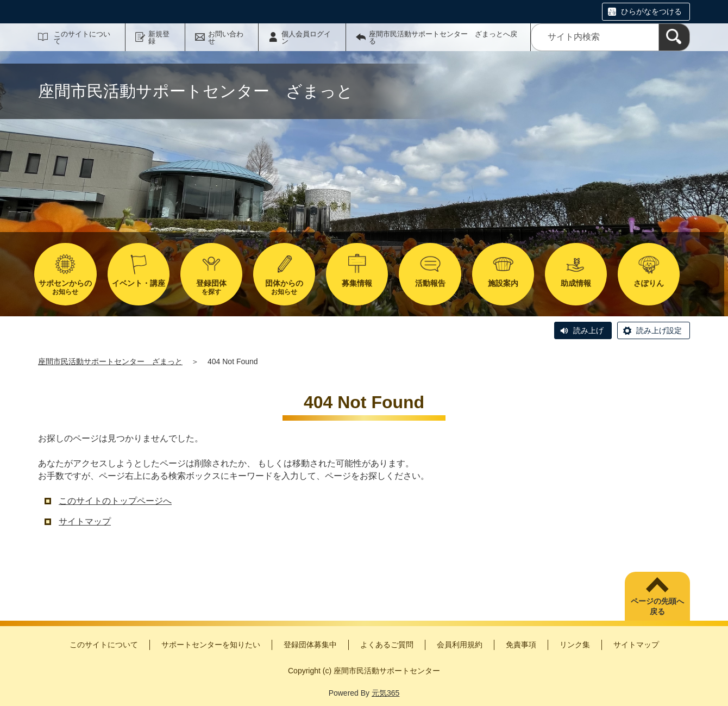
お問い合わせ (226, 38)
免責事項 (521, 645)
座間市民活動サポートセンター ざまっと (110, 361)
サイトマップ (85, 521)
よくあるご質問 (387, 645)
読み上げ (588, 330)
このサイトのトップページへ (115, 501)
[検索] (674, 37)
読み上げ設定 (659, 330)
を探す (211, 287)
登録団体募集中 (310, 645)
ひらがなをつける (651, 11)
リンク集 (575, 645)
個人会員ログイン (306, 38)
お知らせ (65, 287)
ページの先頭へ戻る (657, 607)
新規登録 (159, 38)
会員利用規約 (460, 645)
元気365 (385, 693)
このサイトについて (82, 38)
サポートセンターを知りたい (211, 645)
